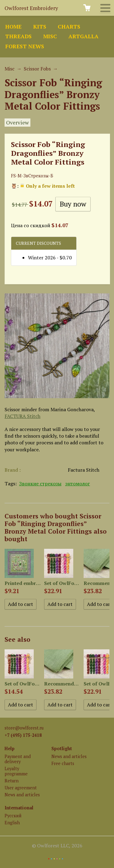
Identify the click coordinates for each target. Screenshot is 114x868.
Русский (13, 816)
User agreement (21, 788)
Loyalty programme (16, 771)
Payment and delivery (18, 759)
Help (10, 748)
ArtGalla (83, 36)
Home (13, 27)
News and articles (22, 795)
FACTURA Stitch (22, 416)
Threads (18, 36)
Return (12, 781)
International (19, 808)
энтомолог (78, 484)
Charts (69, 27)
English (12, 823)
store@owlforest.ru (24, 728)
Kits (40, 27)
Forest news (25, 46)
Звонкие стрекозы (40, 484)
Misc (50, 36)
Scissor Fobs (37, 69)
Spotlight (62, 748)
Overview (17, 123)
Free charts (63, 763)
